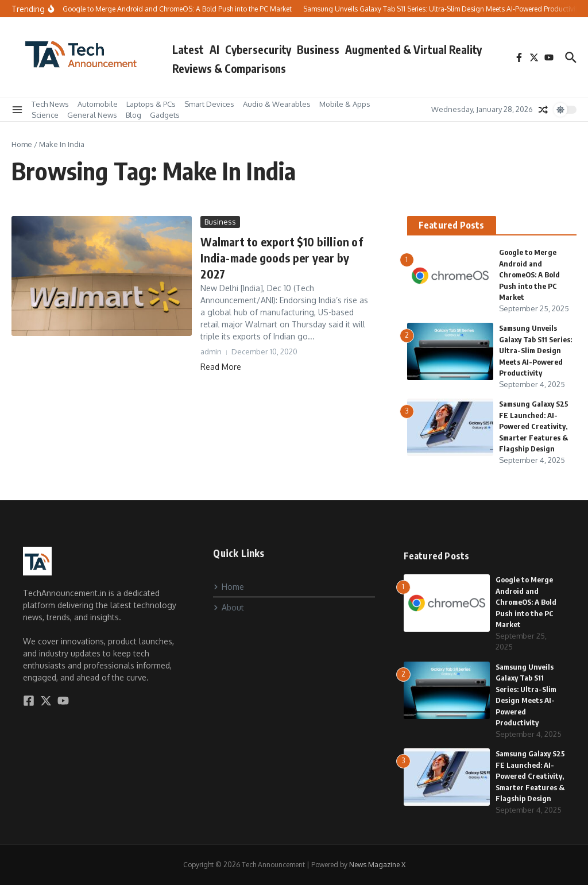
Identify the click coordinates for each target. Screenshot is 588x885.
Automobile (98, 104)
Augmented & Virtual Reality (413, 49)
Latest (188, 49)
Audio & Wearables (277, 104)
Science (45, 115)
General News (92, 115)
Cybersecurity (258, 49)
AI (214, 49)
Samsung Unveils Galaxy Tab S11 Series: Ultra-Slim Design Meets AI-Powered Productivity (535, 350)
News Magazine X (377, 865)
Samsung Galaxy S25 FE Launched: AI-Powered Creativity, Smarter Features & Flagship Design (534, 426)
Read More (221, 367)
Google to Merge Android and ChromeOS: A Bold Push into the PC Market (529, 275)
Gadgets (165, 115)
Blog (134, 115)
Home (22, 144)
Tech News (50, 104)
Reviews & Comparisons (229, 68)
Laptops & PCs (151, 104)
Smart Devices (209, 104)
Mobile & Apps (345, 104)
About (229, 607)
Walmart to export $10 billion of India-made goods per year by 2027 (281, 258)
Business (318, 49)
